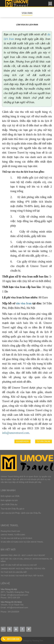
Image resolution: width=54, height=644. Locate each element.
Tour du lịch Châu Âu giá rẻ (12, 509)
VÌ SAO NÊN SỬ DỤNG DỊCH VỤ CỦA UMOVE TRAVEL (22, 542)
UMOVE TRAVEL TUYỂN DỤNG (13, 535)
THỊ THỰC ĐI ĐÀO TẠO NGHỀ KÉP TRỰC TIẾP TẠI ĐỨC (22, 576)
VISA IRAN (27, 13)
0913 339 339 (13, 639)
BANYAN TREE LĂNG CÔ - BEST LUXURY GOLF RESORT (23, 555)
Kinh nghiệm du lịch (9, 500)
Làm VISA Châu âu (9, 504)
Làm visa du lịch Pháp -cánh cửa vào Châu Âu (21, 513)
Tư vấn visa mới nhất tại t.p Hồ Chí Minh (16, 538)
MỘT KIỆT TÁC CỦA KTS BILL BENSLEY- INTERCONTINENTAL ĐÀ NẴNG (27, 560)
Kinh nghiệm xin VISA (10, 496)
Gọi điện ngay (22, 441)
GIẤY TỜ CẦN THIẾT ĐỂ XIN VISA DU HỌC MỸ (19, 565)
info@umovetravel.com (16, 433)
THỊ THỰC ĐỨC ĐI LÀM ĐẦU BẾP (14, 572)
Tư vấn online (44, 441)
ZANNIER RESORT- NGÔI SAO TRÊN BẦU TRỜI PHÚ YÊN (23, 569)
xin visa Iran (24, 303)
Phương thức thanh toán (10, 531)
